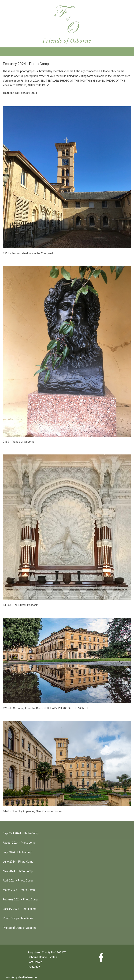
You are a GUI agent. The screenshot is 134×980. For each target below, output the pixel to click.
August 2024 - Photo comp (19, 843)
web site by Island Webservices (21, 977)
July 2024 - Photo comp (17, 852)
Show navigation (67, 52)
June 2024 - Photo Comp (18, 862)
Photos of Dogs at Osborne (20, 928)
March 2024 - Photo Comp (19, 890)
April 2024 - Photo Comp (18, 881)
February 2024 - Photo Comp (20, 899)
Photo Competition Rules (18, 918)
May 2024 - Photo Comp (18, 871)
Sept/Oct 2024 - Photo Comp (21, 833)
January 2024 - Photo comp (20, 909)
